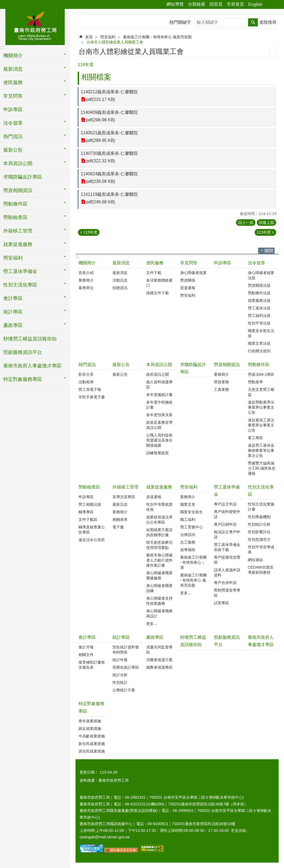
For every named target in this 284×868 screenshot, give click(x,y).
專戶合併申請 (225, 583)
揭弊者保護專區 (159, 667)
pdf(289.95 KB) (101, 140)
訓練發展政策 (158, 453)
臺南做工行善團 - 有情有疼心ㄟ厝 (193, 562)
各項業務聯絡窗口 (159, 283)
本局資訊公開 (159, 365)
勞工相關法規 (90, 504)
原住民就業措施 (92, 751)
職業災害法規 (259, 343)
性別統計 (120, 682)
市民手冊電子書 (92, 397)
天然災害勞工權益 (261, 392)
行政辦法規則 (259, 351)
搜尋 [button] (253, 22)
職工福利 (188, 520)
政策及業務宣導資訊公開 (159, 425)
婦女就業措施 (90, 729)
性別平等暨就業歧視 (159, 507)
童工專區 (255, 438)
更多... (152, 624)
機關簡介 (87, 263)
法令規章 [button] (13, 123)
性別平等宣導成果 (261, 550)
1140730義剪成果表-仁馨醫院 (109, 153)
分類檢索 (197, 4)
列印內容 (273, 51)
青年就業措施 (90, 721)
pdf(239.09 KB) (101, 181)
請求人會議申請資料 (227, 573)
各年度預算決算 (159, 415)
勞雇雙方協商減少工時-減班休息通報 (262, 468)
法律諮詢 (188, 535)
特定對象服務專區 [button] (23, 379)
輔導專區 (86, 512)
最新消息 (121, 263)
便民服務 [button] (13, 83)
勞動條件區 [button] (15, 204)
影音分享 (86, 374)
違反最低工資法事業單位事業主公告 (261, 425)
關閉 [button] (269, 251)
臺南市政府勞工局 (35, 26)
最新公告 (121, 365)
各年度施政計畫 (159, 395)
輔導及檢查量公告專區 (92, 530)
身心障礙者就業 (193, 273)
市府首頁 (235, 4)
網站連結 (255, 560)
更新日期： (89, 772)
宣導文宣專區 (124, 497)
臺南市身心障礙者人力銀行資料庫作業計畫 (159, 560)
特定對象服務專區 (91, 707)
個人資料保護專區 (159, 385)
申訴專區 (13, 110)
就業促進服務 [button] (18, 244)
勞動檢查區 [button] (15, 217)
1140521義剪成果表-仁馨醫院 (109, 133)
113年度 (264, 232)
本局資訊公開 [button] (18, 163)
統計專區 (121, 637)
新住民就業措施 (92, 744)
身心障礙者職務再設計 (159, 614)
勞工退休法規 (259, 308)
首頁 (89, 37)
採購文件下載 (158, 293)
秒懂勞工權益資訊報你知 (30, 339)
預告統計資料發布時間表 (126, 650)
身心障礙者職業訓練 (159, 588)
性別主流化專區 (261, 491)
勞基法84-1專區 (261, 374)
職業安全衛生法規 (261, 333)
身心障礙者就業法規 (261, 275)
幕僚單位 (86, 288)
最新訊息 (120, 504)
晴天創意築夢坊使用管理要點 (159, 545)
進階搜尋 (268, 22)
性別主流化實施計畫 (261, 507)
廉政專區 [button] (13, 325)
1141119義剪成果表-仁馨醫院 (109, 194)
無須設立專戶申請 (227, 534)
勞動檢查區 (89, 487)
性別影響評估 (259, 532)
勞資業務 (221, 382)
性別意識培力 (259, 539)
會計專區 (87, 637)
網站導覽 (175, 4)
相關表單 (120, 520)
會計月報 (86, 647)
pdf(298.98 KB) (101, 120)
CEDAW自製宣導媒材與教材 (261, 570)
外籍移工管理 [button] (18, 231)
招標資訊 (120, 288)
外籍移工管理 (125, 487)
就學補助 (188, 550)
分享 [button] (269, 5)
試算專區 (221, 603)
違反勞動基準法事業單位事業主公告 (261, 407)
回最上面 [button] (266, 223)
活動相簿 (86, 382)
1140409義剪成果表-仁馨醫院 (109, 112)
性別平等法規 (259, 323)
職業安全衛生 (191, 512)
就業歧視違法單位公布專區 (159, 520)
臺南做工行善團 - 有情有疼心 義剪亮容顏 (157, 37)
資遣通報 (188, 288)
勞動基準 (255, 382)
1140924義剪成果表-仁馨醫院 (109, 174)
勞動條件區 (259, 365)
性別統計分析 (259, 524)
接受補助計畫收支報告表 (92, 665)
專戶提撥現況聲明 (227, 560)
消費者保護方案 (159, 660)
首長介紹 (86, 273)
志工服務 (188, 542)
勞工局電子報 (90, 389)
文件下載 (154, 273)
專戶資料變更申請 (227, 514)
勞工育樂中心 (191, 527)
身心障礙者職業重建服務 (159, 575)
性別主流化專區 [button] (20, 285)
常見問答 (189, 263)
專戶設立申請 (225, 504)
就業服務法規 (259, 300)
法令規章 (256, 263)
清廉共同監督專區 (159, 650)
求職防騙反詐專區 (23, 177)
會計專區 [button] (13, 298)
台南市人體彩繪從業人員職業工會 (115, 42)
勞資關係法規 (259, 285)
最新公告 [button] (13, 150)
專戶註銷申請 (225, 524)
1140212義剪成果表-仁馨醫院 (109, 92)
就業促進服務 (159, 487)
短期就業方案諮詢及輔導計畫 (159, 532)
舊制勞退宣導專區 (227, 593)
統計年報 (120, 660)
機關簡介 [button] (13, 56)
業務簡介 (86, 280)
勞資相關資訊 (227, 365)
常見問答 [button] (13, 96)
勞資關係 (188, 280)
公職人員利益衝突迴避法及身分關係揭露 (159, 440)
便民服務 (155, 263)
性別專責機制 (259, 517)
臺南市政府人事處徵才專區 (32, 366)
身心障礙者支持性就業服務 (159, 601)
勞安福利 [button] (13, 258)
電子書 (118, 527)
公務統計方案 (124, 690)
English (255, 4)
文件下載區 (88, 520)
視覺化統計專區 (126, 667)
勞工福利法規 (259, 316)
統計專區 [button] (13, 312)
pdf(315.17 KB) (101, 99)
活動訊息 (120, 280)
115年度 (90, 232)
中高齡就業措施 (92, 736)
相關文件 (86, 655)
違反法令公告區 (92, 540)
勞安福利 (108, 37)
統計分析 (120, 675)
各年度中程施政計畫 (159, 405)
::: (6, 3)
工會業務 (221, 389)
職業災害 (188, 504)
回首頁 (216, 4)
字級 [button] (277, 5)
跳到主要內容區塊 (3, 3)
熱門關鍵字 (180, 22)
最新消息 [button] (13, 69)
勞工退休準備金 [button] (20, 271)
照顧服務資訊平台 (23, 352)
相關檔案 (96, 77)
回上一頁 (246, 223)
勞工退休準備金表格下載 (227, 547)
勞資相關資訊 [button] (18, 190)
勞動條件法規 (259, 293)
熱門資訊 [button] (13, 136)
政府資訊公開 (158, 374)
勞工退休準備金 (227, 491)
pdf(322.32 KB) (101, 161)
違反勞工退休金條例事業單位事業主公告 (261, 450)
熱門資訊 (87, 365)
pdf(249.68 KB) (101, 202)
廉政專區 (155, 637)
